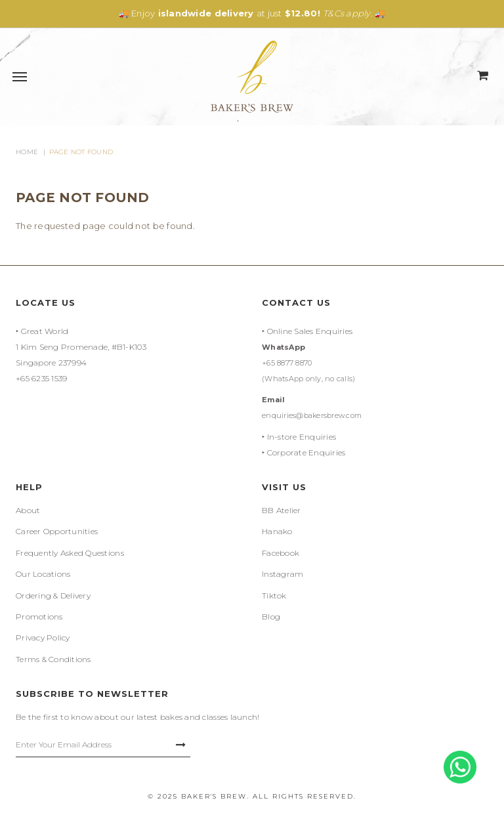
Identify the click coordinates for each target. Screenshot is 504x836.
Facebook (281, 553)
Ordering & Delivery (53, 596)
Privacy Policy (43, 637)
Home (27, 152)
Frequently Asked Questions (70, 553)
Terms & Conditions (53, 659)
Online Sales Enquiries (310, 331)
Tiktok (274, 596)
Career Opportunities (57, 531)
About (28, 510)
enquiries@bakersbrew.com (312, 415)
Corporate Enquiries (306, 452)
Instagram (283, 574)
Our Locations (43, 574)
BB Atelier (282, 510)
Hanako (277, 531)
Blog (271, 617)
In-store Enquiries (302, 437)
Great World (45, 331)
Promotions (39, 617)
